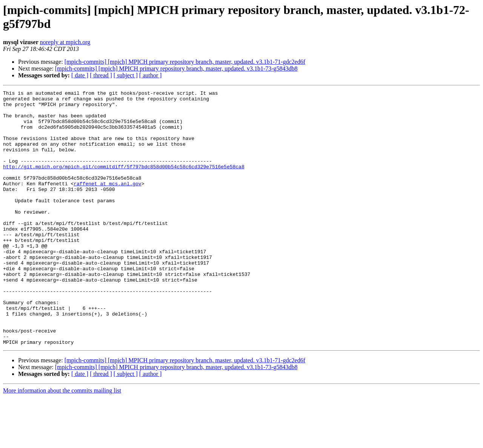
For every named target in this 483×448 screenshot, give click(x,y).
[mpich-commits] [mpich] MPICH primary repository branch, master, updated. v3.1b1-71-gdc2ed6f (185, 62)
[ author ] (151, 75)
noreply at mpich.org (65, 42)
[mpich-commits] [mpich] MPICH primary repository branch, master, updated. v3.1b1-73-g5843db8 (176, 69)
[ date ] (80, 75)
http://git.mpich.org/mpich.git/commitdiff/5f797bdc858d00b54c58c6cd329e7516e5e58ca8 (124, 182)
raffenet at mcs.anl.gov (107, 203)
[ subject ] (126, 75)
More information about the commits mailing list (62, 441)
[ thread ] (101, 75)
